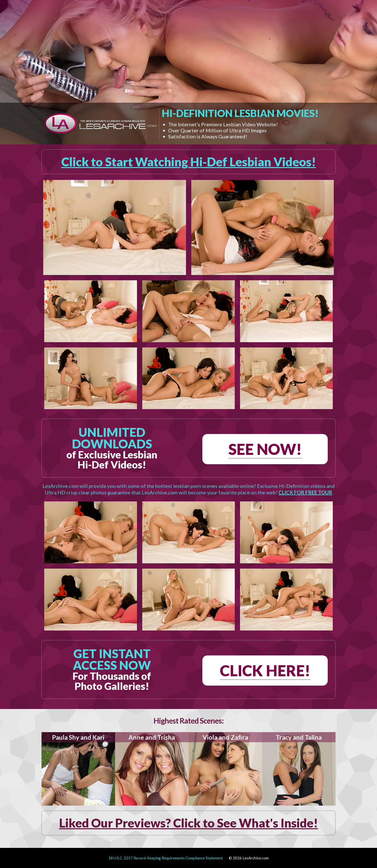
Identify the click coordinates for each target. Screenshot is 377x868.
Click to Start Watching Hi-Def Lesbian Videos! (189, 162)
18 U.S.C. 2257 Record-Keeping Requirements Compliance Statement (166, 858)
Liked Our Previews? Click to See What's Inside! (189, 823)
